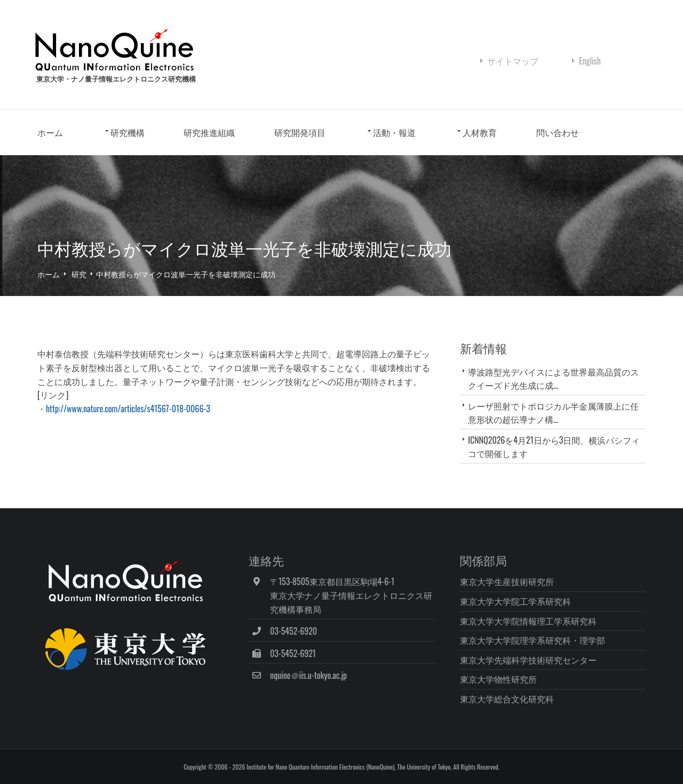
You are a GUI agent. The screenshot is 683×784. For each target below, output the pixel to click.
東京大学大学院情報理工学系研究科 (528, 621)
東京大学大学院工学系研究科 (515, 601)
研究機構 (128, 132)
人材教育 (480, 132)
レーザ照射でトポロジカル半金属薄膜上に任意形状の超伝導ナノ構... (553, 413)
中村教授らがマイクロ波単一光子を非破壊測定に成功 (186, 274)
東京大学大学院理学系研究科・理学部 (533, 640)
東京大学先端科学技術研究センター (528, 660)
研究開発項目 (300, 132)
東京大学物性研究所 (498, 679)
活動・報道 (394, 132)
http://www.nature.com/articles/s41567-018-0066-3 (128, 409)
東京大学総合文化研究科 (507, 699)
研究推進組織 (209, 132)
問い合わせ (558, 132)
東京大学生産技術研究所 (507, 581)
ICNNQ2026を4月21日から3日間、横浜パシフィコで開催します (554, 447)
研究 (79, 274)
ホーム (50, 132)
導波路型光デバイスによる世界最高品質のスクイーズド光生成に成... (553, 378)
